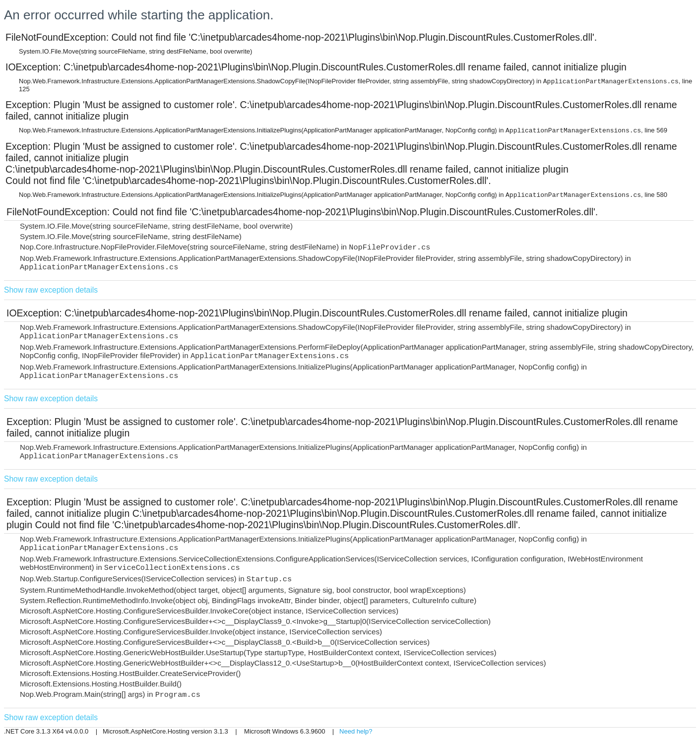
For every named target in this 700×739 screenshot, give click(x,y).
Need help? (356, 731)
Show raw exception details (51, 290)
